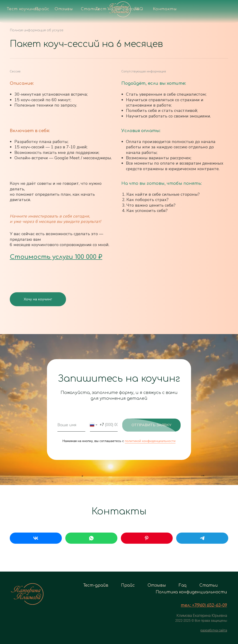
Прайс (128, 585)
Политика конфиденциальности (191, 592)
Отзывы (157, 585)
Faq (183, 585)
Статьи (209, 585)
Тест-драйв (96, 585)
